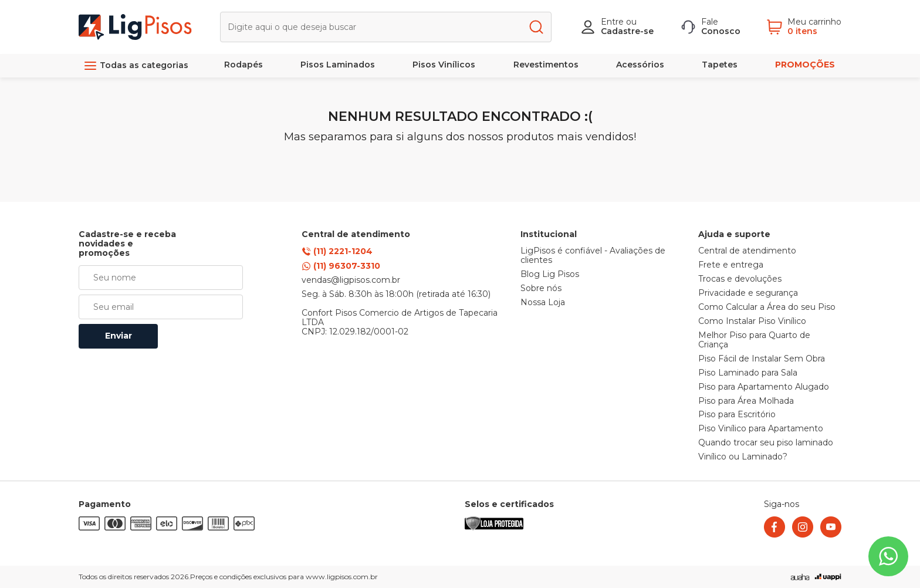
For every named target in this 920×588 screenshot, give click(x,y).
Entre (612, 22)
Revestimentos (546, 65)
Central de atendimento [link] (747, 251)
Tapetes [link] (720, 65)
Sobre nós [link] (541, 289)
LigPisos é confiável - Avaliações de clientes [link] (593, 256)
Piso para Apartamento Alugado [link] (764, 387)
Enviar (119, 336)
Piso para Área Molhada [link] (746, 401)
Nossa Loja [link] (543, 303)
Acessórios (640, 65)
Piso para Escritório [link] (737, 415)
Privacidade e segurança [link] (748, 293)
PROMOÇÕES (805, 65)
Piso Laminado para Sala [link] (748, 373)
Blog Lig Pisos (550, 275)
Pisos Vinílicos (444, 65)
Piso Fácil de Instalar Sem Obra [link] (762, 359)
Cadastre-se (627, 31)
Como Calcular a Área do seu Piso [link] (767, 307)
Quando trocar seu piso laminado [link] (766, 443)
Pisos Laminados (338, 65)
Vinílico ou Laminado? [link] (743, 457)
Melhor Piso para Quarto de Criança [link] (754, 340)
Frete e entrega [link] (731, 265)
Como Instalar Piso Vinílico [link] (752, 322)
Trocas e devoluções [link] (740, 279)
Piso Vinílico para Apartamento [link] (761, 429)
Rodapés (243, 65)
